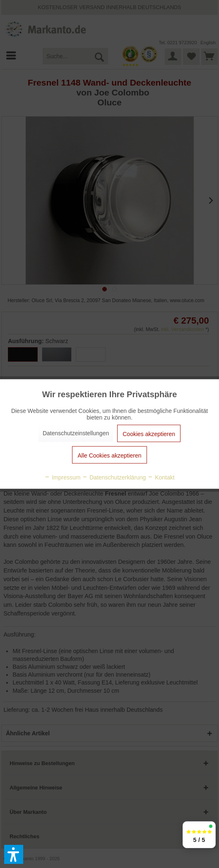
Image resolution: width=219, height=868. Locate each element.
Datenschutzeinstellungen (76, 433)
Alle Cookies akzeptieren (109, 455)
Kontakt (161, 477)
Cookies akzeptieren (149, 434)
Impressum (62, 477)
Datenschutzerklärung (114, 477)
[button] (14, 854)
